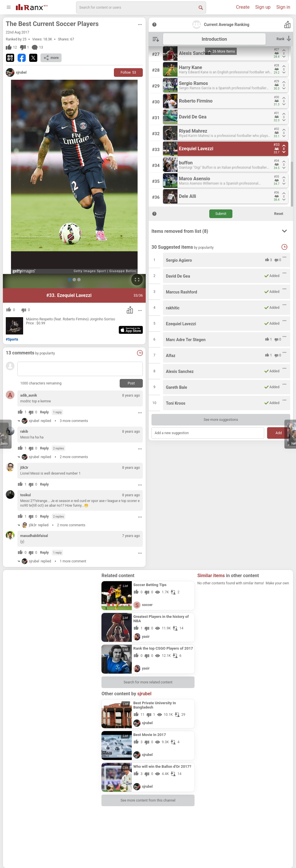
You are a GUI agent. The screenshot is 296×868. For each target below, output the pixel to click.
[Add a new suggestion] (208, 433)
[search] (141, 8)
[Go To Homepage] (32, 6)
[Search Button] (200, 7)
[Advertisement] (52, 609)
